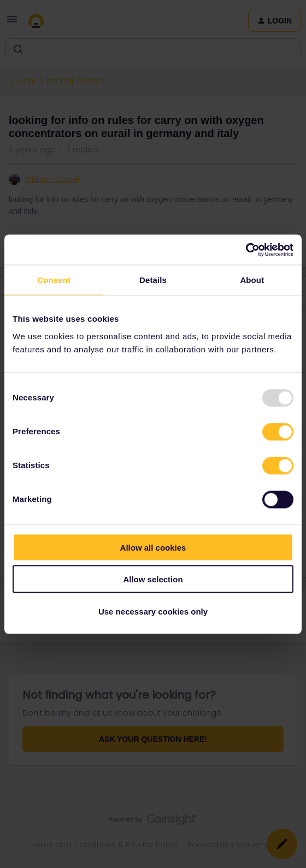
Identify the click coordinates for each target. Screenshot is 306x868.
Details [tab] (153, 280)
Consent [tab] (54, 280)
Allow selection (153, 579)
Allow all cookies (153, 547)
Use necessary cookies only (153, 611)
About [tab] (252, 280)
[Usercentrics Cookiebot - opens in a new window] (246, 250)
